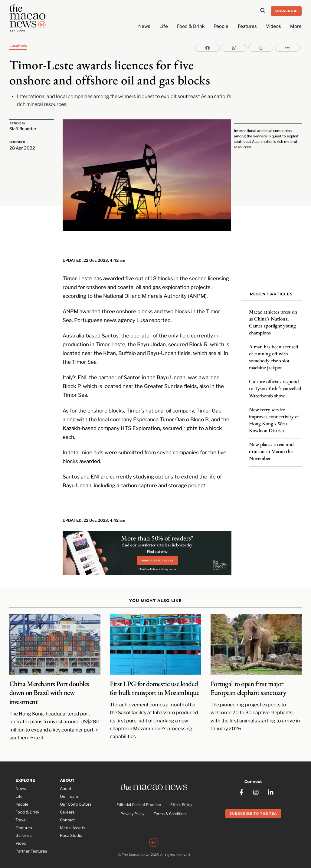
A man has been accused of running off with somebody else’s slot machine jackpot (274, 354)
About (66, 781)
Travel (21, 812)
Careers (67, 804)
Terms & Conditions (170, 807)
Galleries (24, 828)
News (144, 26)
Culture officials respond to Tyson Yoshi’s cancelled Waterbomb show (275, 385)
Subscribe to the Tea (253, 805)
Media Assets (73, 820)
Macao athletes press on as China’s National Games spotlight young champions (273, 319)
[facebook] (241, 783)
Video (21, 836)
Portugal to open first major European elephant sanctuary (248, 681)
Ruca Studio (71, 828)
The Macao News (136, 848)
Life (164, 26)
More (296, 26)
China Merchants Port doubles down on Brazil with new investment (49, 685)
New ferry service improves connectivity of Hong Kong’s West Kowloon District (274, 417)
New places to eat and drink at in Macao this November (271, 448)
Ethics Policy (181, 797)
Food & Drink (191, 26)
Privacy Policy (132, 807)
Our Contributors (76, 797)
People (221, 26)
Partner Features (31, 844)
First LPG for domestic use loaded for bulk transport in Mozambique (154, 681)
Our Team (69, 789)
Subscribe (286, 11)
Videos (273, 26)
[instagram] (256, 783)
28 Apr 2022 (22, 147)
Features (247, 26)
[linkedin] (271, 783)
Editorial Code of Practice (139, 797)
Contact (67, 812)
